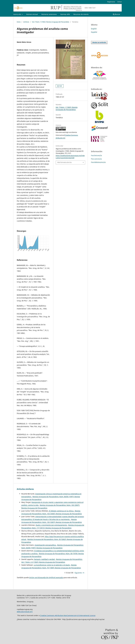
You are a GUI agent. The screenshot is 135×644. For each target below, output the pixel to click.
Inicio (19, 22)
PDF (60, 86)
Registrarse (111, 2)
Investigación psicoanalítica (45, 545)
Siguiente (78, 573)
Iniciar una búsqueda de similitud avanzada (46, 578)
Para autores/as (96, 159)
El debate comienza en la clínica (61, 511)
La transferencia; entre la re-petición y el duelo (52, 565)
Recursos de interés (81, 14)
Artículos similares (25, 489)
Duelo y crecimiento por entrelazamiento (52, 525)
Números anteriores (49, 14)
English (94, 29)
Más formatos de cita (64, 162)
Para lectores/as (96, 155)
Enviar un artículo (99, 42)
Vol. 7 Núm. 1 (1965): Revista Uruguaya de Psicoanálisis (51, 22)
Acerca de (17, 14)
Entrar (120, 2)
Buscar (117, 14)
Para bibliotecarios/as (98, 162)
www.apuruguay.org (25, 612)
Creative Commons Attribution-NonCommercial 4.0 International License (68, 615)
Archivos (26, 22)
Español (94, 32)
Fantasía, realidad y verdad (45, 559)
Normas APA (65, 14)
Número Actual (32, 14)
